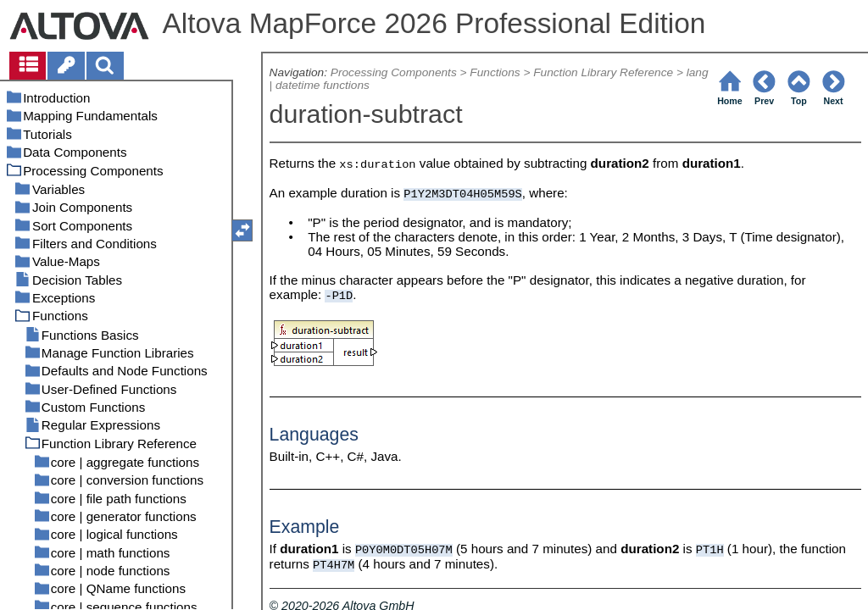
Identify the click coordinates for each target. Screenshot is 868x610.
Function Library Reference (603, 72)
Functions (495, 72)
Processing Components (394, 72)
